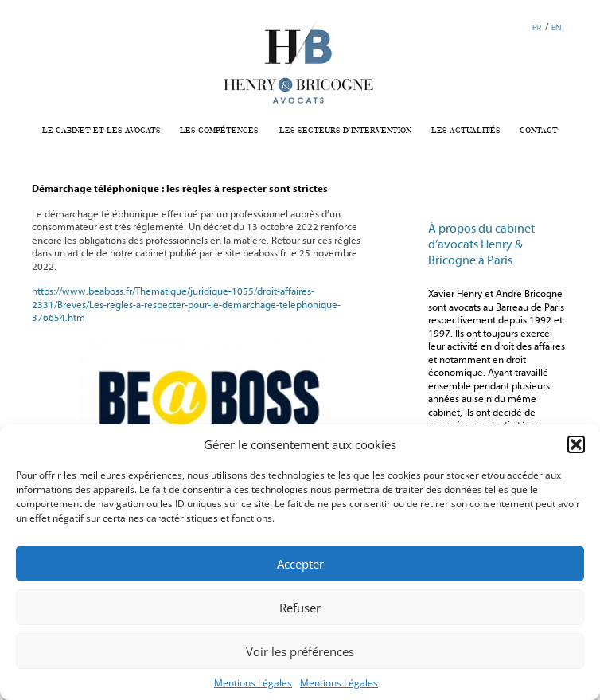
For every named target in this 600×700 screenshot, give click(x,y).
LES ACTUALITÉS (466, 131)
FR (537, 27)
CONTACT (539, 131)
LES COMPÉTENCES (219, 131)
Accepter (300, 564)
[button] (576, 444)
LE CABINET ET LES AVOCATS (101, 131)
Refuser (300, 608)
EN (556, 27)
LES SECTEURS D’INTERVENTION (345, 131)
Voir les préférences (300, 651)
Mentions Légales (253, 683)
